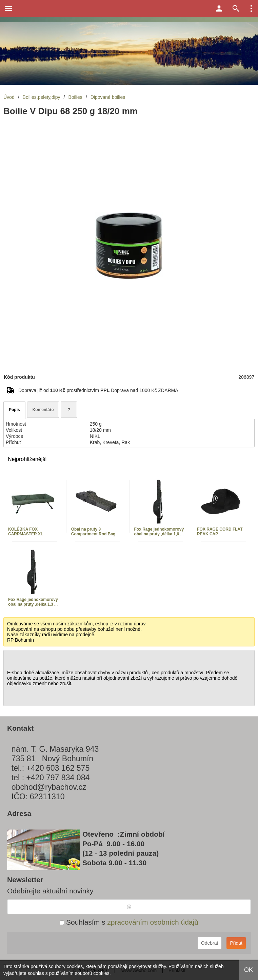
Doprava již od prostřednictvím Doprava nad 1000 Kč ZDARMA (98, 390)
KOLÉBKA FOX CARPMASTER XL (26, 532)
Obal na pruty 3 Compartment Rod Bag (93, 532)
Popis (14, 410)
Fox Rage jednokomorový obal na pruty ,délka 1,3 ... (33, 602)
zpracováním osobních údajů (153, 922)
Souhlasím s (129, 922)
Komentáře (43, 410)
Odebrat (210, 943)
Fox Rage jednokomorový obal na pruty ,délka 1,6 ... (159, 532)
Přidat (236, 943)
